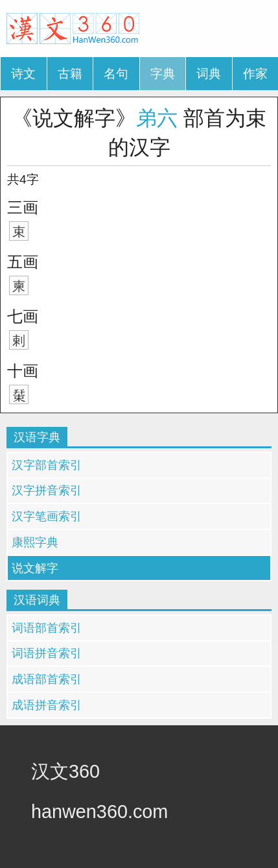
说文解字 (35, 568)
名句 (116, 74)
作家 (255, 74)
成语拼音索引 (47, 705)
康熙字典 (35, 542)
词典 (209, 74)
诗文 (23, 74)
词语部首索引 (47, 628)
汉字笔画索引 (47, 516)
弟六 (157, 118)
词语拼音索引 (47, 653)
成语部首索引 (47, 679)
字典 (163, 74)
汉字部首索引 (47, 465)
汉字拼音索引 (47, 490)
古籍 (70, 74)
